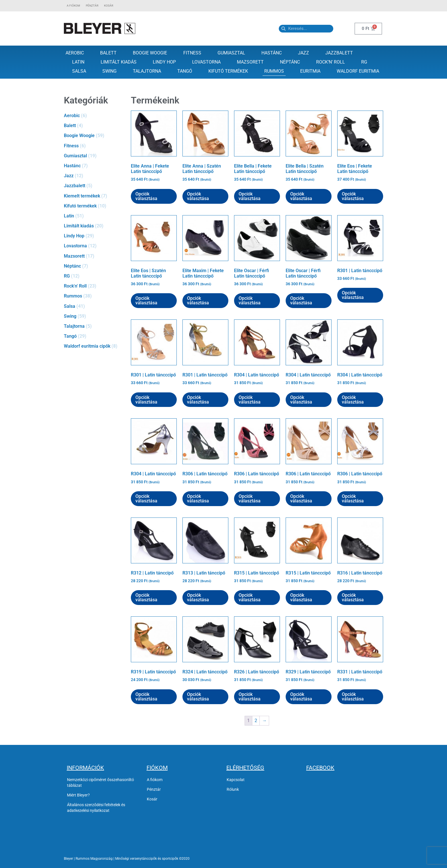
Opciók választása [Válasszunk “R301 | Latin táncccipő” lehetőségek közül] (353, 295)
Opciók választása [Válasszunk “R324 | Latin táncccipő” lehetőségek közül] (198, 697)
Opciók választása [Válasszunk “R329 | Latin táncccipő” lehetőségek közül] (301, 697)
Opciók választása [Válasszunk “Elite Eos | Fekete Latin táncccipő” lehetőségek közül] (353, 196)
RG (364, 62)
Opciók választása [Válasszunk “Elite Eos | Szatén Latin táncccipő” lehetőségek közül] (146, 300)
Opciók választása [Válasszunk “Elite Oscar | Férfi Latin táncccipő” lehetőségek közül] (250, 300)
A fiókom (73, 6)
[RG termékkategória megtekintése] (95, 276)
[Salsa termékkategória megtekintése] (95, 306)
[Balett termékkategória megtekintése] (95, 126)
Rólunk (233, 789)
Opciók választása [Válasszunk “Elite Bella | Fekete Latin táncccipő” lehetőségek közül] (250, 196)
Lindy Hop (164, 62)
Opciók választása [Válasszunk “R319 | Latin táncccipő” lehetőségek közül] (146, 697)
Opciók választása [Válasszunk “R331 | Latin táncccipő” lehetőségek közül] (353, 697)
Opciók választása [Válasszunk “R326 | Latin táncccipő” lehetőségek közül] (250, 697)
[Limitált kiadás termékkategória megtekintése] (95, 226)
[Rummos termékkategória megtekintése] (95, 296)
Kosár (109, 6)
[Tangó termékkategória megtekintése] (95, 336)
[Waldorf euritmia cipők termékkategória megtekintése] (95, 346)
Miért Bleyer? (78, 795)
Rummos (274, 71)
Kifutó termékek (228, 71)
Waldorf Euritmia (358, 71)
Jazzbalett (339, 53)
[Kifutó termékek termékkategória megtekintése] (95, 206)
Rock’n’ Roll (331, 62)
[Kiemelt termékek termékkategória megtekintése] (95, 196)
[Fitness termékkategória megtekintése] (95, 146)
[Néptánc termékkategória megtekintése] (95, 266)
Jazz (303, 53)
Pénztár (92, 6)
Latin (78, 62)
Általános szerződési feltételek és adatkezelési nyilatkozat (96, 808)
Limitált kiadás (119, 62)
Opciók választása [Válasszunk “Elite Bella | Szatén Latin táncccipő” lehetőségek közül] (301, 196)
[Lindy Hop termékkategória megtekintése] (95, 236)
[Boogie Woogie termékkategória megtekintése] (95, 136)
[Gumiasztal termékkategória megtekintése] (95, 156)
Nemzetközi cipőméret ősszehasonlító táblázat (100, 783)
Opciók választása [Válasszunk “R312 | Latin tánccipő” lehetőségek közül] (146, 597)
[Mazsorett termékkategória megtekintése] (95, 256)
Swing (109, 71)
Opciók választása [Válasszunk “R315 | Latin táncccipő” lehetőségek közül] (250, 597)
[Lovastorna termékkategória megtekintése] (95, 246)
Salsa (79, 71)
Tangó (185, 71)
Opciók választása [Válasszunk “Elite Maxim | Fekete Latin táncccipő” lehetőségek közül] (198, 300)
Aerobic (75, 53)
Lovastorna (206, 62)
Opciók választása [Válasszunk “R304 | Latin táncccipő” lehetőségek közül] (250, 400)
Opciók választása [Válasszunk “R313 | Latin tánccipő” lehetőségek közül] (198, 597)
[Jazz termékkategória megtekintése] (95, 176)
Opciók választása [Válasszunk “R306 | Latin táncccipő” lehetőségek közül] (198, 499)
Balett (108, 53)
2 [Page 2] (256, 721)
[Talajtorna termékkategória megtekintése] (95, 326)
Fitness (192, 53)
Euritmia (310, 71)
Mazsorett (250, 62)
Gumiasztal (231, 53)
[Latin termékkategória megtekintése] (95, 216)
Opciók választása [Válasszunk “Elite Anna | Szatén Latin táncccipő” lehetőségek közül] (198, 196)
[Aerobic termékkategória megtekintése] (95, 116)
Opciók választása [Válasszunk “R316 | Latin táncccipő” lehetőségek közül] (353, 597)
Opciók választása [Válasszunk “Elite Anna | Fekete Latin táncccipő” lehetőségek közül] (146, 196)
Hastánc (272, 53)
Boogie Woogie (150, 53)
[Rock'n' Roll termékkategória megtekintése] (95, 286)
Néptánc (290, 62)
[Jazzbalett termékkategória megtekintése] (95, 186)
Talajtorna (147, 71)
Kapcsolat (236, 780)
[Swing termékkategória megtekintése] (95, 316)
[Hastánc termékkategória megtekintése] (95, 166)
